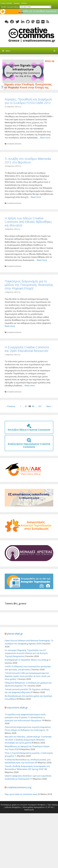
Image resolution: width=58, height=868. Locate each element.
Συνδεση (24, 3)
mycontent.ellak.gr (13, 7)
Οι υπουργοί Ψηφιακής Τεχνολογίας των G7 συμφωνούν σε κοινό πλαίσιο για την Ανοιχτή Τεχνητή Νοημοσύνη (26, 653)
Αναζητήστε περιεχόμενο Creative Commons (29, 444)
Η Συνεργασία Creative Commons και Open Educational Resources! (27, 349)
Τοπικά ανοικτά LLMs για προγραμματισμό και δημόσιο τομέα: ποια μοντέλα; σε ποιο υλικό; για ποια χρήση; (27, 676)
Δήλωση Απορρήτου (13, 807)
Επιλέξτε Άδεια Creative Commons (29, 428)
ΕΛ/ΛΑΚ (4, 7)
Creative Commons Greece (31, 35)
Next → (50, 406)
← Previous (10, 406)
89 (33, 406)
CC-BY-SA (49, 807)
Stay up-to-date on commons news (21, 794)
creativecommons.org (19, 787)
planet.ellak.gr (15, 634)
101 (40, 406)
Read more (45, 138)
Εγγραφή (17, 3)
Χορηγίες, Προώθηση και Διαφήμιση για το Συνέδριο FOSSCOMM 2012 (28, 101)
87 (26, 406)
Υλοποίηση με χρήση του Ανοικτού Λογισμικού (19, 805)
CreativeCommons (14, 144)
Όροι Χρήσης (53, 805)
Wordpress (42, 805)
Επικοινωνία (29, 810)
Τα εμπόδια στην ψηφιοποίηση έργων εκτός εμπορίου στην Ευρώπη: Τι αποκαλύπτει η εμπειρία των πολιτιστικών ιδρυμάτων (25, 717)
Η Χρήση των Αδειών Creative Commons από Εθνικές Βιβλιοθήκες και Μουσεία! (28, 222)
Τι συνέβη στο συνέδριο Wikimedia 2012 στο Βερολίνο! (28, 160)
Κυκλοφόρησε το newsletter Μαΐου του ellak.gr (27, 660)
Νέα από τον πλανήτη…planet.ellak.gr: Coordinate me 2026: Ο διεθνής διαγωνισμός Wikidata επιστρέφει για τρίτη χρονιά (28, 740)
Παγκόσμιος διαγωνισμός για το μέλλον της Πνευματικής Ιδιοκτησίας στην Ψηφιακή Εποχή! (29, 285)
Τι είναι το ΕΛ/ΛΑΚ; (6, 3)
